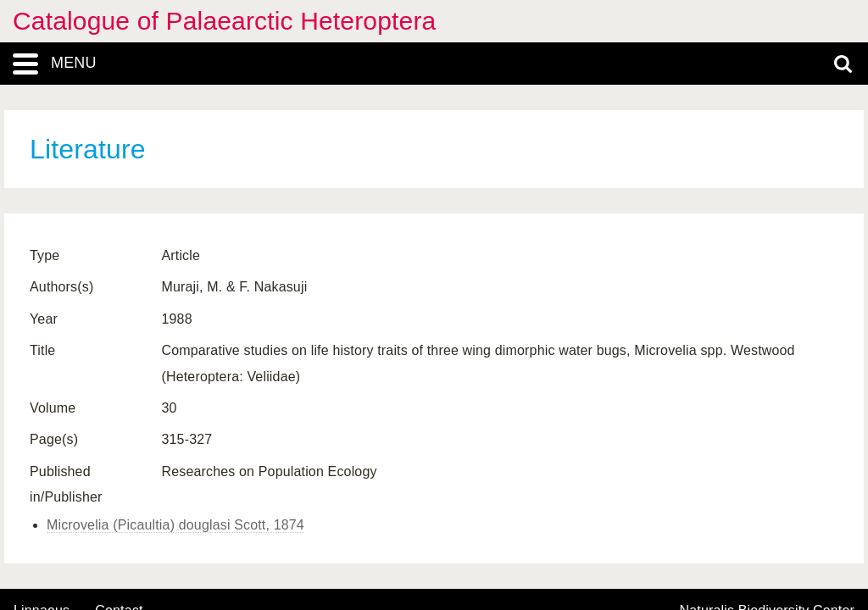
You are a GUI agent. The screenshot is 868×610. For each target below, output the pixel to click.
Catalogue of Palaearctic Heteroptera (224, 21)
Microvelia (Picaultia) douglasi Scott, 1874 (175, 525)
